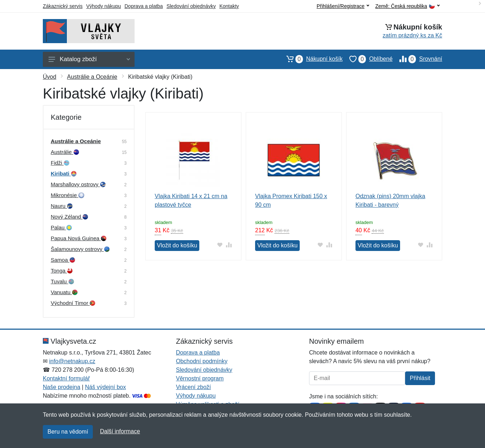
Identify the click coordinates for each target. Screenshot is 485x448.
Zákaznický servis (63, 6)
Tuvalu (62, 281)
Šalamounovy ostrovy (80, 249)
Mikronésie (67, 195)
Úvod (49, 77)
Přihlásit (420, 378)
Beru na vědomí (68, 432)
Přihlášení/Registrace (343, 6)
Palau (61, 227)
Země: (407, 6)
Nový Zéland (69, 217)
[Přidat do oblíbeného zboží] (220, 245)
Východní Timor (73, 303)
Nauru (62, 206)
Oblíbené (368, 59)
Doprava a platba (144, 6)
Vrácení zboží (193, 387)
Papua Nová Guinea (79, 238)
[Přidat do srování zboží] (229, 245)
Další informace (120, 431)
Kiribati (64, 173)
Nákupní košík (311, 59)
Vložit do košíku (177, 245)
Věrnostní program (200, 378)
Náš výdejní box (105, 387)
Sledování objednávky (191, 6)
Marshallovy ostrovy (78, 184)
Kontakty (229, 6)
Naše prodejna (62, 387)
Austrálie (65, 152)
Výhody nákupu (103, 6)
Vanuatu (64, 292)
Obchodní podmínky (202, 361)
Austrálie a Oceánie (92, 77)
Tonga (62, 271)
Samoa (63, 260)
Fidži (60, 163)
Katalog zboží (89, 59)
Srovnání (417, 59)
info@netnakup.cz (72, 361)
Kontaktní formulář (66, 378)
